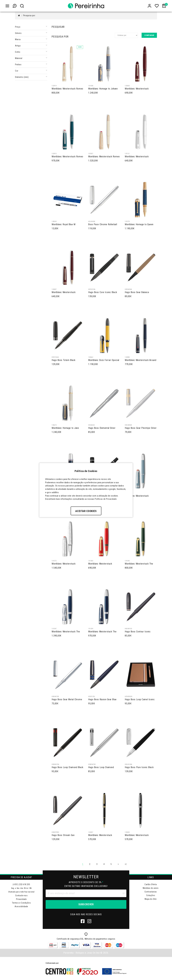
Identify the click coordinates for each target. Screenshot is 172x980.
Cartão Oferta (151, 884)
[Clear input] (123, 893)
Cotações (151, 895)
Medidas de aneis (151, 888)
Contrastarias (151, 892)
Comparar (149, 35)
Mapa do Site (151, 899)
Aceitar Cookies (86, 511)
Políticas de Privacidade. (106, 499)
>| (126, 864)
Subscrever (86, 904)
